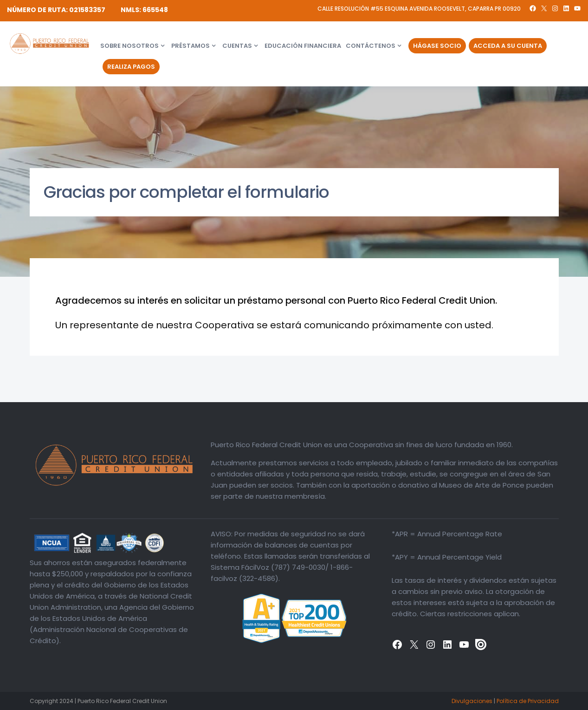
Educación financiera (303, 46)
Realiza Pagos (131, 67)
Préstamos (191, 46)
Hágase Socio (437, 46)
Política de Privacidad (528, 701)
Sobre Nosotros (129, 46)
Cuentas (237, 46)
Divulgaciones (472, 701)
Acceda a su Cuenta (508, 46)
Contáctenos (371, 46)
